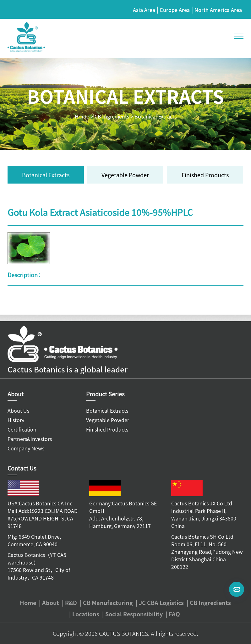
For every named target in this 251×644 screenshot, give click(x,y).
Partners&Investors (30, 439)
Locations (86, 614)
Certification (22, 429)
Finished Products (205, 175)
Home (82, 116)
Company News (26, 448)
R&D (71, 603)
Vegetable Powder (125, 175)
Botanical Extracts (156, 116)
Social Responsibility (134, 614)
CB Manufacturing (108, 603)
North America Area (218, 10)
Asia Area (144, 10)
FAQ (174, 614)
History (16, 420)
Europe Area (175, 10)
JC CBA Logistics (161, 603)
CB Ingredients (112, 116)
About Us (18, 410)
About (51, 603)
